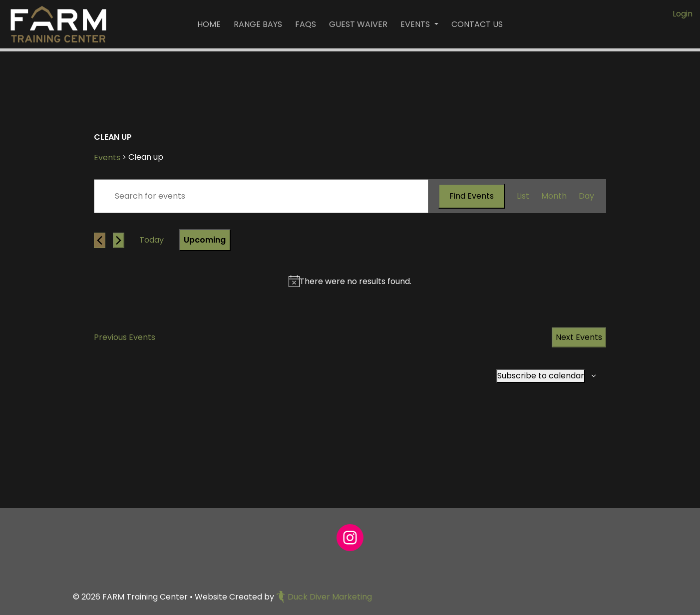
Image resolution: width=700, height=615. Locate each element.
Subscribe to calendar (541, 376)
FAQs (306, 24)
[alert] (355, 282)
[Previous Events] (100, 240)
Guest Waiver (358, 24)
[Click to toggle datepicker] (205, 240)
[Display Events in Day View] (586, 196)
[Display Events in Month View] (554, 196)
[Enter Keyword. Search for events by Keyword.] (261, 196)
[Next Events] (119, 240)
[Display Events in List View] (523, 196)
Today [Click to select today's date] (152, 240)
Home (209, 24)
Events (416, 24)
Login (683, 14)
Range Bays (258, 24)
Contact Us (477, 24)
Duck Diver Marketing (324, 597)
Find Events (472, 196)
